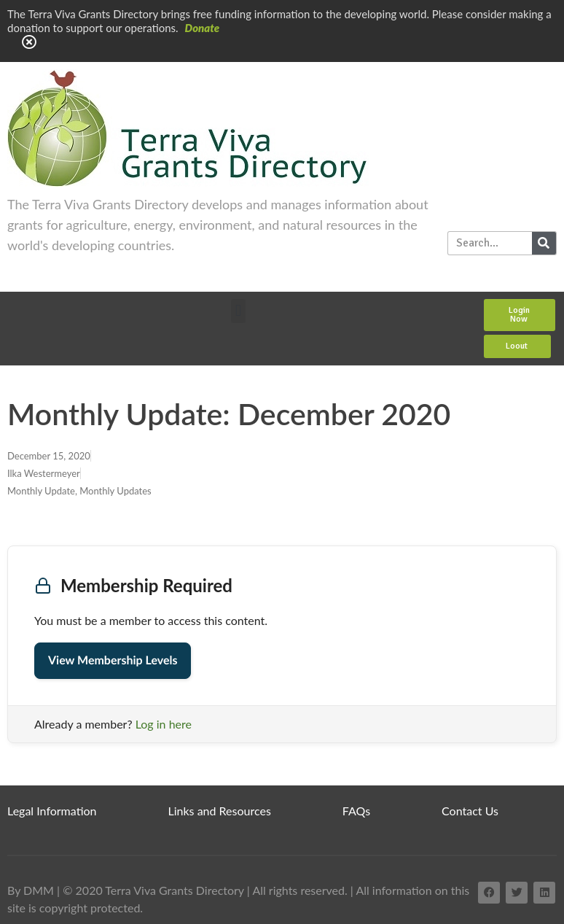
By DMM (31, 890)
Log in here (164, 724)
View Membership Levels (113, 660)
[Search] (544, 243)
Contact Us (470, 811)
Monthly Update (41, 491)
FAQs (356, 811)
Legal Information (52, 811)
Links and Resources (220, 811)
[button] (238, 311)
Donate (203, 28)
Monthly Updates (115, 491)
